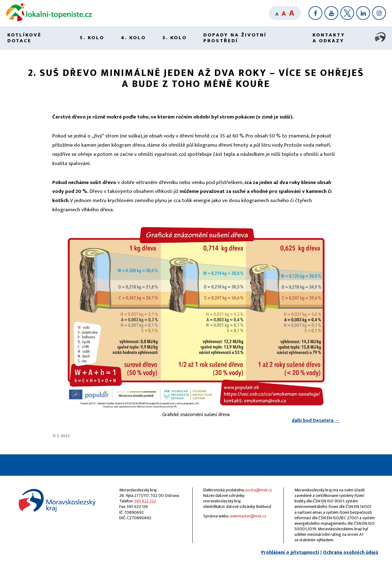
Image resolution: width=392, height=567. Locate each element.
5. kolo (92, 38)
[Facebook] (315, 13)
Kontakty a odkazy (329, 38)
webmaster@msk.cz (248, 516)
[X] (347, 13)
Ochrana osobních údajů (351, 552)
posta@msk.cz (259, 490)
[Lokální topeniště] (49, 20)
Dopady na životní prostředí (235, 38)
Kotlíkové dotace (24, 38)
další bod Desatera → (316, 421)
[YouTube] (331, 13)
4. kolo (133, 38)
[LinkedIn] (363, 13)
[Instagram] (379, 13)
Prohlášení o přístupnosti (290, 552)
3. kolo (175, 38)
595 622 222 (145, 501)
